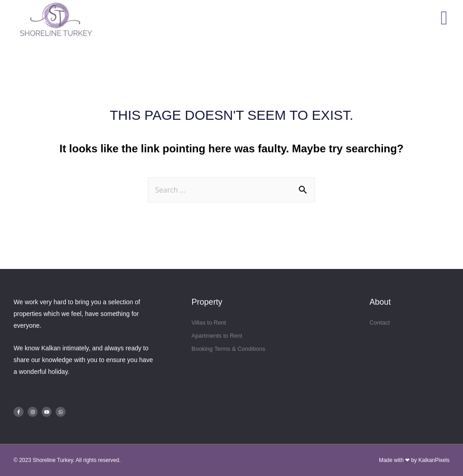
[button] (444, 18)
